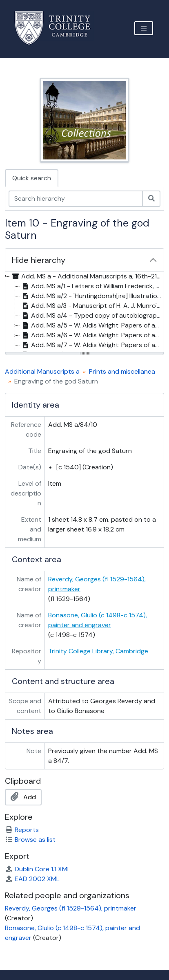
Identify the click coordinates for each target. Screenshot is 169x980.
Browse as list (30, 840)
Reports (22, 830)
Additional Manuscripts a (42, 371)
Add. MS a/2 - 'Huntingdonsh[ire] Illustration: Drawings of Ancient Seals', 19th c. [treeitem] (92, 296)
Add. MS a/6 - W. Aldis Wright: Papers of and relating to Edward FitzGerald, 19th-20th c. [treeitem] (92, 335)
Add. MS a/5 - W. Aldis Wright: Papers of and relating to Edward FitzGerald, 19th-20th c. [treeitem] (92, 325)
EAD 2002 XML (32, 879)
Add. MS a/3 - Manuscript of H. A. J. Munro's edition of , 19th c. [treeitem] (92, 306)
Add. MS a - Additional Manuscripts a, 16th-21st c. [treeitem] (87, 276)
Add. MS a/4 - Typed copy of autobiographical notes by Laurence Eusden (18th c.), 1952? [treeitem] (92, 316)
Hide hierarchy (39, 260)
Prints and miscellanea (122, 371)
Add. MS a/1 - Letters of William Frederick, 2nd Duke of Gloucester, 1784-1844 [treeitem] (92, 286)
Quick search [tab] (32, 178)
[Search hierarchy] (76, 199)
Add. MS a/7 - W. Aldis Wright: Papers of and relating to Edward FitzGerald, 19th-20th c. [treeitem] (92, 345)
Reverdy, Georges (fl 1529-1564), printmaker (71, 908)
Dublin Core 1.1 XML (38, 869)
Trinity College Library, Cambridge (98, 651)
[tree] (84, 312)
